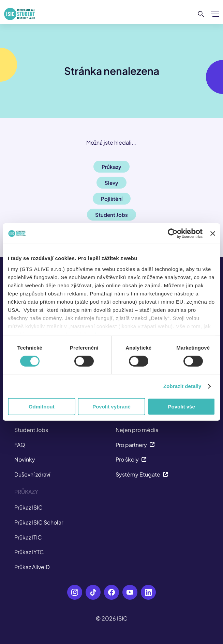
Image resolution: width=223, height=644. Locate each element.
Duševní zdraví (32, 474)
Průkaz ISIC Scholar (39, 522)
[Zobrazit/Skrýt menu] (215, 14)
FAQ (20, 445)
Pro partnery (135, 445)
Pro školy (131, 459)
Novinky (25, 459)
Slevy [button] (111, 183)
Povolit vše (182, 407)
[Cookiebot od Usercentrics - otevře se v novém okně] (173, 234)
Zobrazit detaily (182, 386)
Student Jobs (31, 430)
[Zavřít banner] (213, 234)
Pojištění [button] (112, 199)
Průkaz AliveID (32, 567)
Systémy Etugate (142, 474)
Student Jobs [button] (111, 215)
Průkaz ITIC (28, 537)
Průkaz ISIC (28, 507)
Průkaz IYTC (29, 552)
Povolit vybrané (111, 407)
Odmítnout (42, 407)
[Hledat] (201, 14)
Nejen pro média (137, 430)
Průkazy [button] (111, 167)
